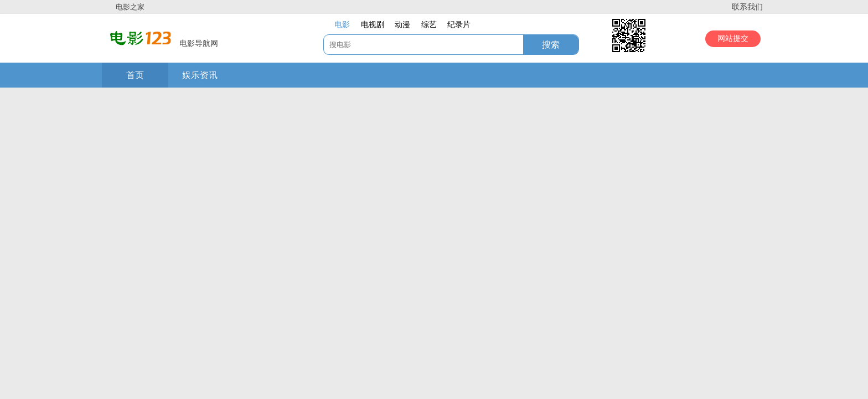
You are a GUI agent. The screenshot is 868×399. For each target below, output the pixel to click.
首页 (135, 75)
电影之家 (130, 7)
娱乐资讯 (200, 75)
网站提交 (733, 39)
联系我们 (747, 7)
